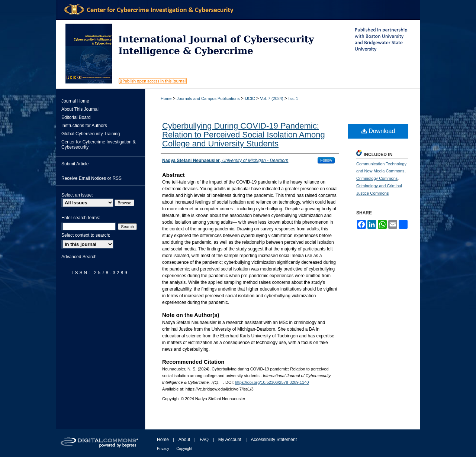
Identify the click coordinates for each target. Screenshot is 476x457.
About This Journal (80, 109)
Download (378, 131)
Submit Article (75, 164)
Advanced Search (79, 257)
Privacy (163, 449)
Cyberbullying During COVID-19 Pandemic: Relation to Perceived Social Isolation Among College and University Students (244, 135)
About (184, 440)
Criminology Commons (377, 178)
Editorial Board (76, 117)
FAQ (204, 440)
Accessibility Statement (274, 440)
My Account (230, 440)
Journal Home (75, 101)
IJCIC (250, 98)
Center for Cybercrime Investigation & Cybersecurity (99, 145)
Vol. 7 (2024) (271, 98)
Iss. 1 (293, 98)
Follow (326, 160)
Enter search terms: (81, 218)
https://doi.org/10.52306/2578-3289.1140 (272, 382)
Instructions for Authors (84, 126)
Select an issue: (77, 195)
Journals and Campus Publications (208, 98)
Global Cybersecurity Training (91, 134)
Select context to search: (86, 235)
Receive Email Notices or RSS (91, 178)
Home (166, 98)
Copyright (184, 449)
